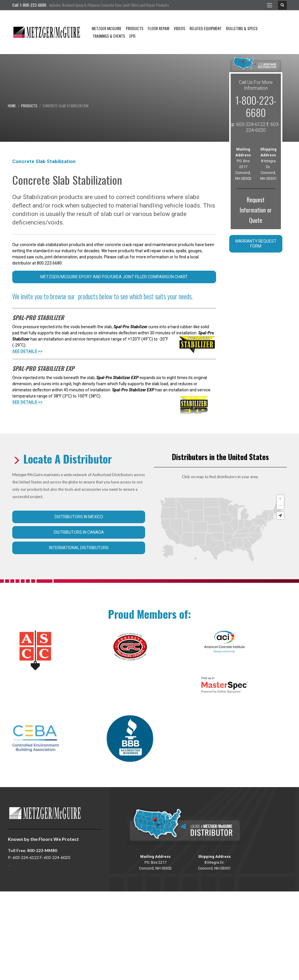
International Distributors (79, 548)
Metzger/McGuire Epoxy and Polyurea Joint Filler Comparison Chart (114, 277)
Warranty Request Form (256, 244)
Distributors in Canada (79, 532)
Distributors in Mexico (79, 517)
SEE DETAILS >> (27, 351)
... (9, 864)
